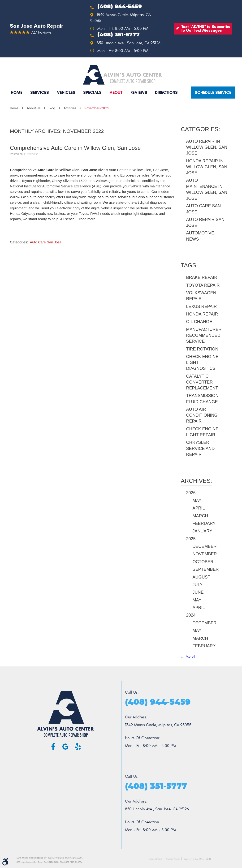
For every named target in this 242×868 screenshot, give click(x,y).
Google (65, 747)
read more (87, 219)
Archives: (196, 481)
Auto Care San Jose (46, 242)
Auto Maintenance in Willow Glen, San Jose (207, 189)
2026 (191, 493)
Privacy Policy (173, 859)
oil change (199, 322)
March (200, 516)
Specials (92, 93)
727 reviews (41, 32)
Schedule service (213, 93)
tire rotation (202, 349)
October (203, 562)
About (116, 93)
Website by (197, 859)
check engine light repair (202, 432)
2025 (191, 539)
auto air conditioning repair (202, 415)
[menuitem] (17, 93)
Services (40, 93)
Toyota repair (203, 285)
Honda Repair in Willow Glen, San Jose (207, 167)
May (197, 501)
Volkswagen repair (201, 296)
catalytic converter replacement (202, 382)
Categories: (200, 129)
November (205, 554)
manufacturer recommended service (204, 335)
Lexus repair (202, 307)
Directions (166, 93)
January (203, 531)
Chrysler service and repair (201, 448)
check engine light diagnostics (202, 363)
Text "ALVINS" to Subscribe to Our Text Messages (206, 29)
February (204, 523)
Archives (70, 108)
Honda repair (202, 314)
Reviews (139, 93)
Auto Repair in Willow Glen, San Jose (207, 147)
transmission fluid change (202, 399)
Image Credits (155, 859)
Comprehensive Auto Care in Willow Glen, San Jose (75, 148)
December (205, 546)
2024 (191, 615)
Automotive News (200, 236)
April (199, 508)
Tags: (189, 265)
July (198, 585)
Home (17, 93)
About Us (34, 108)
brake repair (202, 277)
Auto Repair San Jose (205, 222)
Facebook (53, 747)
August (201, 577)
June (198, 592)
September (206, 569)
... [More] (188, 657)
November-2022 (97, 108)
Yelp (78, 747)
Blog (52, 108)
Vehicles (66, 93)
